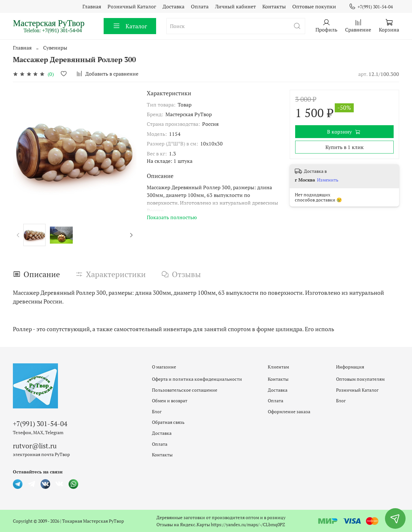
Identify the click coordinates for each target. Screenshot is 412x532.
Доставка (173, 6)
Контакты (274, 6)
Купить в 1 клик (345, 147)
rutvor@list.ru (35, 446)
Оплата (200, 6)
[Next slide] (131, 235)
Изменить (328, 180)
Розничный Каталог (132, 6)
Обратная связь (168, 422)
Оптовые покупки (314, 6)
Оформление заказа (289, 411)
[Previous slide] (18, 235)
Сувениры (55, 48)
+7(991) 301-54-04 (371, 7)
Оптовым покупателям (360, 379)
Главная (92, 6)
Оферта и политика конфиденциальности (197, 379)
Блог (157, 411)
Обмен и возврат (170, 401)
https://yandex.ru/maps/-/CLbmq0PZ (248, 524)
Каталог (130, 26)
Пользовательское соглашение (185, 390)
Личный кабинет (235, 6)
